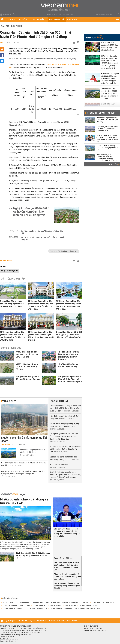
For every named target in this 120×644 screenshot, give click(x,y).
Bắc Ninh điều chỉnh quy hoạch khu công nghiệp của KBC (107, 148)
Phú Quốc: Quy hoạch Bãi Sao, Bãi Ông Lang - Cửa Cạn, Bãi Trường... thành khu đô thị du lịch (64, 436)
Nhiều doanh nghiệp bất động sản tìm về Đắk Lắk (32, 451)
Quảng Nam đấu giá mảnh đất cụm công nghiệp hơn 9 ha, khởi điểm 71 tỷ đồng (12, 304)
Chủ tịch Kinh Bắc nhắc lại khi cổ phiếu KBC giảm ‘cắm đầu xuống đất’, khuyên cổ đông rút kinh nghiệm (65, 475)
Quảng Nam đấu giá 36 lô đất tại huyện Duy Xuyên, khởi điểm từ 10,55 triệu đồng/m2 (69, 335)
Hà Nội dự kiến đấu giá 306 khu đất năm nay (68, 365)
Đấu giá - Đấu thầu (57, 19)
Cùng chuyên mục (11, 348)
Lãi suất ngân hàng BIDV (38, 608)
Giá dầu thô (55, 602)
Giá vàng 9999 (24, 602)
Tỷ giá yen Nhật (108, 602)
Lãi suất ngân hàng (40, 605)
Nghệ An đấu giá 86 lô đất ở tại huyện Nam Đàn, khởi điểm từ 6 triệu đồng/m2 (31, 212)
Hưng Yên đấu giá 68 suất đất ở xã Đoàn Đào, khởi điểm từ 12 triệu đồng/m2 (70, 379)
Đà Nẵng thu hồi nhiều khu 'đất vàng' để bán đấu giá (42, 232)
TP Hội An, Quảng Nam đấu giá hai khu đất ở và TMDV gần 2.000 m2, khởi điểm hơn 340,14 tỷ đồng (13, 336)
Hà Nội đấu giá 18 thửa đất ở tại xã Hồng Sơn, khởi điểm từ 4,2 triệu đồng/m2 (68, 356)
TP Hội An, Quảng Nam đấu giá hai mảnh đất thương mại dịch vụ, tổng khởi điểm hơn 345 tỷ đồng (41, 305)
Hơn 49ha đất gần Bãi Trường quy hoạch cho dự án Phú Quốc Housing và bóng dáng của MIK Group (107, 157)
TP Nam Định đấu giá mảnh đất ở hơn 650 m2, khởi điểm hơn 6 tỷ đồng (48, 59)
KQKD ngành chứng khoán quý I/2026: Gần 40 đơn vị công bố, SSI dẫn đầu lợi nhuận (109, 46)
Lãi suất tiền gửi (70, 605)
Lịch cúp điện (25, 605)
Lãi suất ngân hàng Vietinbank (61, 608)
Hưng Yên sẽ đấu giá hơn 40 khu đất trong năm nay (28, 378)
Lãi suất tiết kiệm (56, 605)
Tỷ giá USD (96, 602)
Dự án (32, 19)
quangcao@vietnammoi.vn (97, 630)
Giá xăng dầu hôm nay (40, 602)
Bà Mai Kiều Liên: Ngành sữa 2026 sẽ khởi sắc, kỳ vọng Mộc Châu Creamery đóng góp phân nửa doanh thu (110, 78)
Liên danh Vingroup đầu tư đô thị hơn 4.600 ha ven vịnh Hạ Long (107, 120)
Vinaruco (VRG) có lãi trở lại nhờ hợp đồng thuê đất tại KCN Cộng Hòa (107, 128)
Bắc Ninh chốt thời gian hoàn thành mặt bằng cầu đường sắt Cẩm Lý (67, 586)
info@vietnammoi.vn (11, 639)
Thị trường (23, 19)
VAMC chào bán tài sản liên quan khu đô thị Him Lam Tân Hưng (27, 354)
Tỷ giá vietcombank (10, 605)
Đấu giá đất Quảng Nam (9, 271)
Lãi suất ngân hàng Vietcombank (87, 608)
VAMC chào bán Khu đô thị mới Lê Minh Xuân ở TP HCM (27, 367)
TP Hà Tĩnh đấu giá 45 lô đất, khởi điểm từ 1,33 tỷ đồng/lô (42, 238)
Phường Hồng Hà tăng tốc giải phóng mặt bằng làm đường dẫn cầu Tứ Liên (65, 449)
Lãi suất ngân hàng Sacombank (15, 608)
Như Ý (2, 42)
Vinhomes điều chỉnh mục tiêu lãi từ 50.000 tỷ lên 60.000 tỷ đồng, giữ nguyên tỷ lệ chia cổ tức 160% (110, 94)
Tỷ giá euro (85, 602)
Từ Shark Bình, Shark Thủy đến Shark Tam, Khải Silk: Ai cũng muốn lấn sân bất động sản (107, 138)
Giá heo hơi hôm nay (70, 602)
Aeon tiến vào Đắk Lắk (59, 465)
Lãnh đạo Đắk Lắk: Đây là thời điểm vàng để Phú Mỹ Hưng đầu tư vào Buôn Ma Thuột (65, 408)
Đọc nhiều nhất (59, 401)
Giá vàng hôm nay (10, 602)
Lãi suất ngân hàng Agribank (90, 605)
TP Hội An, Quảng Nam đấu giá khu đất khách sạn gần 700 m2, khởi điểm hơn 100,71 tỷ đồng (41, 336)
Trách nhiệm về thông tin (8, 641)
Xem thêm (114, 164)
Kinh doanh (72, 19)
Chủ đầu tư (42, 19)
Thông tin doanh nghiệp (100, 113)
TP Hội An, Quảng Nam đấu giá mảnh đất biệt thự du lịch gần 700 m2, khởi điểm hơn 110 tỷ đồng (69, 305)
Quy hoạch (11, 19)
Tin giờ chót (9, 401)
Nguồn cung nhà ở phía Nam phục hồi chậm (24, 439)
